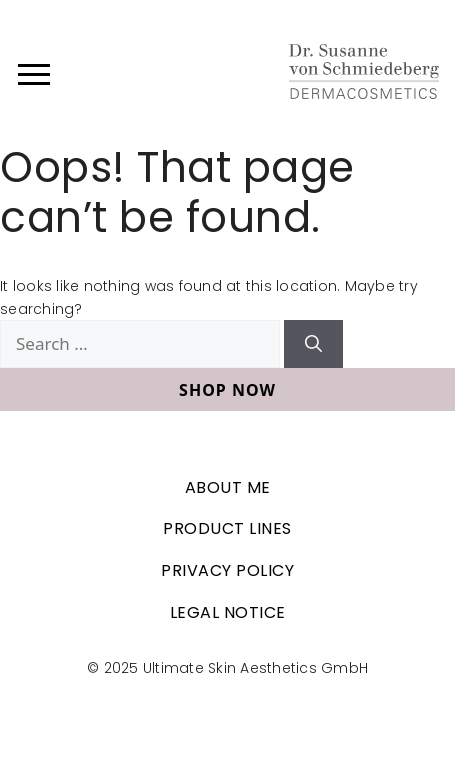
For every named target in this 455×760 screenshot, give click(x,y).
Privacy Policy (227, 570)
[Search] (313, 344)
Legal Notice (228, 612)
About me (228, 487)
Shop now (227, 390)
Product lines (227, 528)
